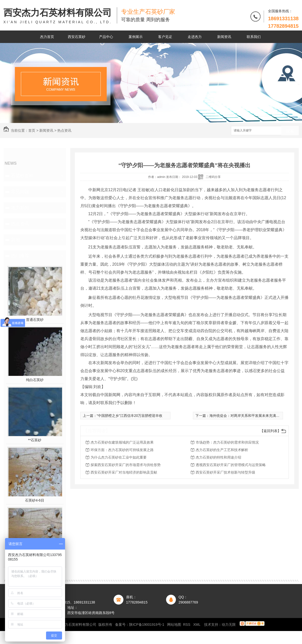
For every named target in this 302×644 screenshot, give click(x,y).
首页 (32, 130)
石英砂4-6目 (35, 500)
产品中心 (106, 37)
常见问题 (20, 192)
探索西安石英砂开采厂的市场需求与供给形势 (126, 465)
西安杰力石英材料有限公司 (58, 16)
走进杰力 (195, 37)
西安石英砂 (77, 37)
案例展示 (136, 37)
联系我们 (254, 37)
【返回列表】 (270, 431)
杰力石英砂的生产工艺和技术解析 (222, 450)
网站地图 (174, 625)
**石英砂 (35, 440)
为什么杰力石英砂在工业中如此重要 (119, 457)
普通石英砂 (35, 320)
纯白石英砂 (35, 380)
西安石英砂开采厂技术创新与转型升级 (225, 472)
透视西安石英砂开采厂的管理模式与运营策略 (231, 465)
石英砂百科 (22, 176)
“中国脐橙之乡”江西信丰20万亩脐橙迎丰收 (130, 416)
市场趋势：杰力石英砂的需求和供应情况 (227, 442)
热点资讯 (64, 130)
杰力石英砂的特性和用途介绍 (218, 457)
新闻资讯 (224, 37)
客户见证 (165, 37)
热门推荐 (20, 256)
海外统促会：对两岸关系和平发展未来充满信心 (246, 416)
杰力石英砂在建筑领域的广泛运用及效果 (122, 442)
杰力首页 (47, 37)
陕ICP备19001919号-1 (147, 625)
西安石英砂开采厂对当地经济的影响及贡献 (124, 472)
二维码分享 (213, 177)
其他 (16, 240)
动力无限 (229, 625)
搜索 (290, 131)
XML (197, 625)
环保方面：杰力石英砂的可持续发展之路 (122, 450)
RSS (187, 625)
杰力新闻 (20, 208)
